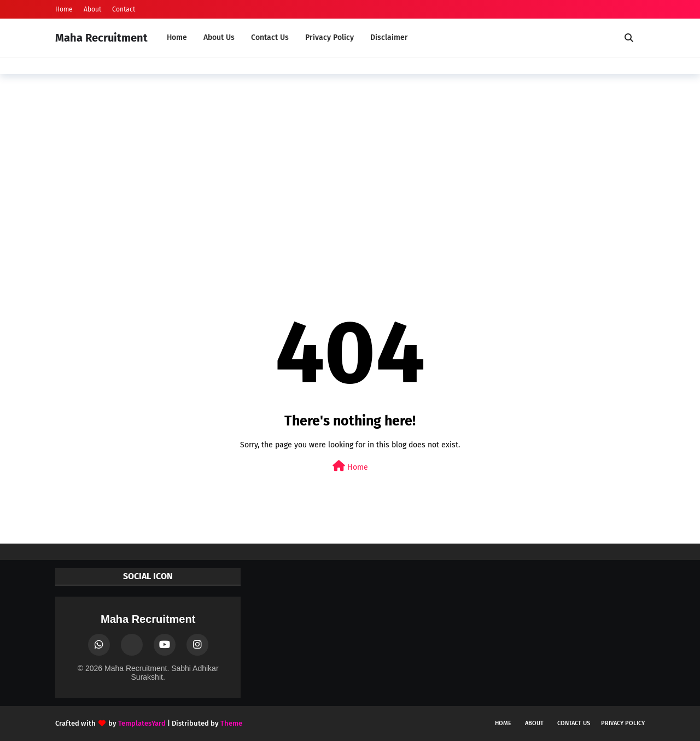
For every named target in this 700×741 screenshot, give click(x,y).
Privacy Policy (623, 723)
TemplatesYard (142, 723)
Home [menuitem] (177, 37)
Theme (231, 723)
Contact (124, 9)
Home (64, 9)
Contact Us (574, 723)
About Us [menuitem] (219, 37)
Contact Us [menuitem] (270, 37)
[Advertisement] (350, 167)
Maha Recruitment (101, 38)
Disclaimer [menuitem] (389, 37)
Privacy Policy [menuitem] (329, 37)
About (92, 9)
